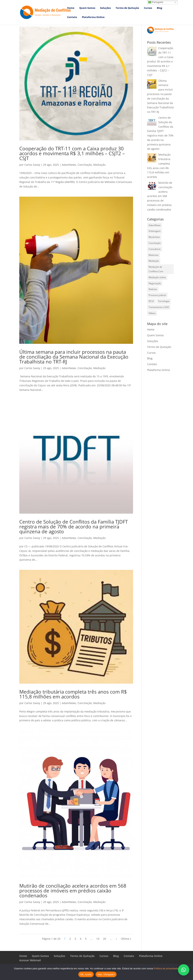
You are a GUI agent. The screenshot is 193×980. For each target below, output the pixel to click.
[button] (184, 970)
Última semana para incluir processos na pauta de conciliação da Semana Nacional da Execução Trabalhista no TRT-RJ (74, 357)
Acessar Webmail (30, 960)
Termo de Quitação (127, 8)
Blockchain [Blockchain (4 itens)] (154, 237)
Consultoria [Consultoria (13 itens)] (155, 249)
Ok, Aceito (86, 974)
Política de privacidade (166, 968)
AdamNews (69, 165)
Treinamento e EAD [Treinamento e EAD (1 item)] (159, 307)
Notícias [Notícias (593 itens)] (153, 289)
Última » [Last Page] (126, 939)
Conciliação (85, 165)
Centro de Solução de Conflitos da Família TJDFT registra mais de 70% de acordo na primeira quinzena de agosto (74, 527)
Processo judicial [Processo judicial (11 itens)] (157, 295)
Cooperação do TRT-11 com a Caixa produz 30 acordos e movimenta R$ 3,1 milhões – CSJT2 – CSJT (72, 153)
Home (71, 8)
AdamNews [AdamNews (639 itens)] (155, 225)
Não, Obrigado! (106, 974)
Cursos (148, 8)
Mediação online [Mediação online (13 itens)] (157, 277)
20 (105, 939)
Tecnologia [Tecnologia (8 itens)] (164, 301)
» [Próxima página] (116, 939)
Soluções (105, 8)
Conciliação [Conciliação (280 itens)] (155, 243)
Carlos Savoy (32, 165)
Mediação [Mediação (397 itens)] (154, 261)
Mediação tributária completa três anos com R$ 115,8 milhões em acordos (73, 694)
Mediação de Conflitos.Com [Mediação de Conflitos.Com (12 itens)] (156, 269)
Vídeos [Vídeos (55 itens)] (152, 313)
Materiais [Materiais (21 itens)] (154, 255)
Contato (72, 17)
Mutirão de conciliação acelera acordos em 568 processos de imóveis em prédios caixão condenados (73, 891)
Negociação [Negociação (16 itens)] (155, 283)
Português (156, 2)
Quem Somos (87, 8)
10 (98, 939)
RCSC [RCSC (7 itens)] (151, 301)
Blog (159, 8)
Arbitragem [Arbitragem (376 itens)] (155, 231)
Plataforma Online (93, 17)
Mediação (99, 165)
